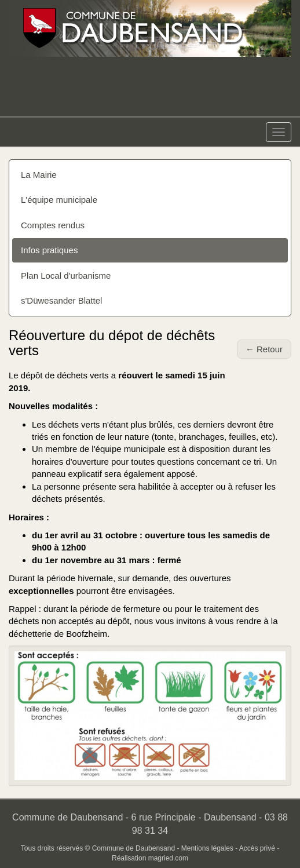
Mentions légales (207, 848)
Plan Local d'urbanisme (66, 276)
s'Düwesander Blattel (61, 300)
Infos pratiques (49, 250)
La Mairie (39, 175)
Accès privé (257, 848)
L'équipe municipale (59, 200)
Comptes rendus (53, 225)
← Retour (264, 349)
